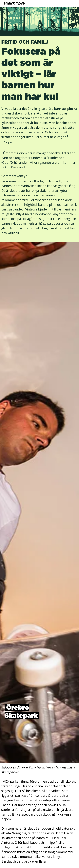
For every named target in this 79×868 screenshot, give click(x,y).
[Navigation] (72, 3)
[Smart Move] (14, 3)
